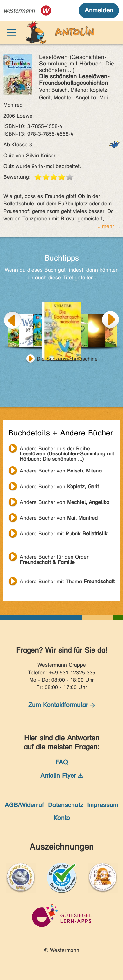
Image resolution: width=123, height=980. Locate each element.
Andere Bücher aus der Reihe (67, 449)
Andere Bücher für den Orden (55, 558)
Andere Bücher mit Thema (67, 581)
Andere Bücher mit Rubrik (63, 534)
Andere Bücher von (61, 471)
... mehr (105, 226)
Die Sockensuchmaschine (67, 359)
